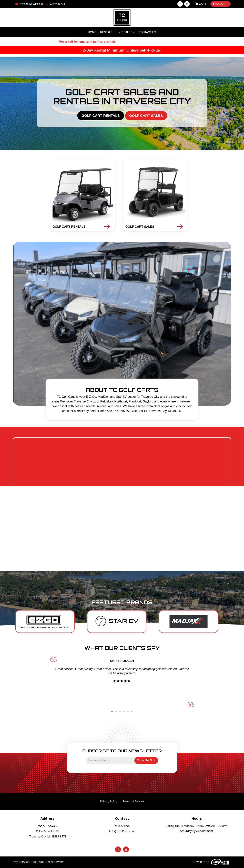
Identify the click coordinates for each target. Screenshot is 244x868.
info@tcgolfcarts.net (122, 831)
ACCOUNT (221, 4)
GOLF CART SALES (146, 116)
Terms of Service (133, 801)
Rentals (106, 32)
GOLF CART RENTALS (101, 116)
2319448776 (122, 826)
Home (92, 32)
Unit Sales (126, 32)
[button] (112, 712)
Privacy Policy (109, 801)
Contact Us (147, 32)
